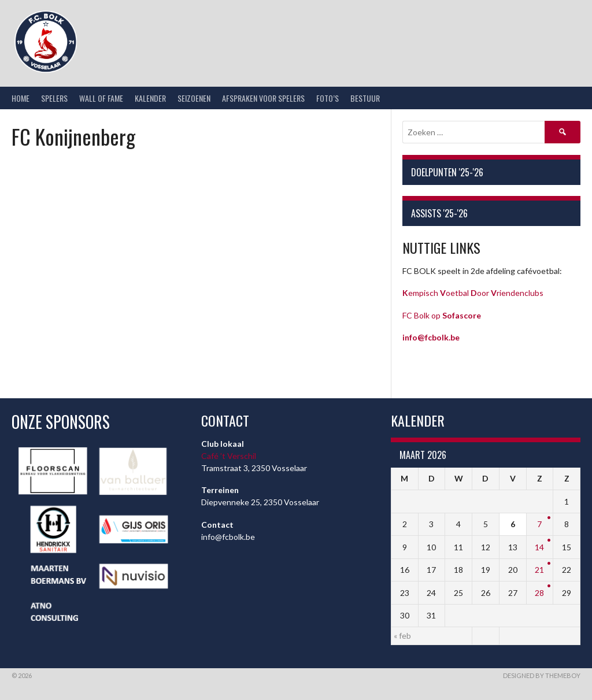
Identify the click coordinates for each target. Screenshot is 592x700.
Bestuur (365, 98)
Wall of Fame (101, 98)
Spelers (54, 98)
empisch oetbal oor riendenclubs (473, 293)
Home (21, 98)
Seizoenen (194, 98)
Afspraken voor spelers (263, 98)
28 (539, 593)
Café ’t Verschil (229, 456)
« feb (402, 636)
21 (539, 570)
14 (539, 547)
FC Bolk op (442, 315)
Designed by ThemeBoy (542, 675)
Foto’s (328, 98)
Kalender (150, 98)
